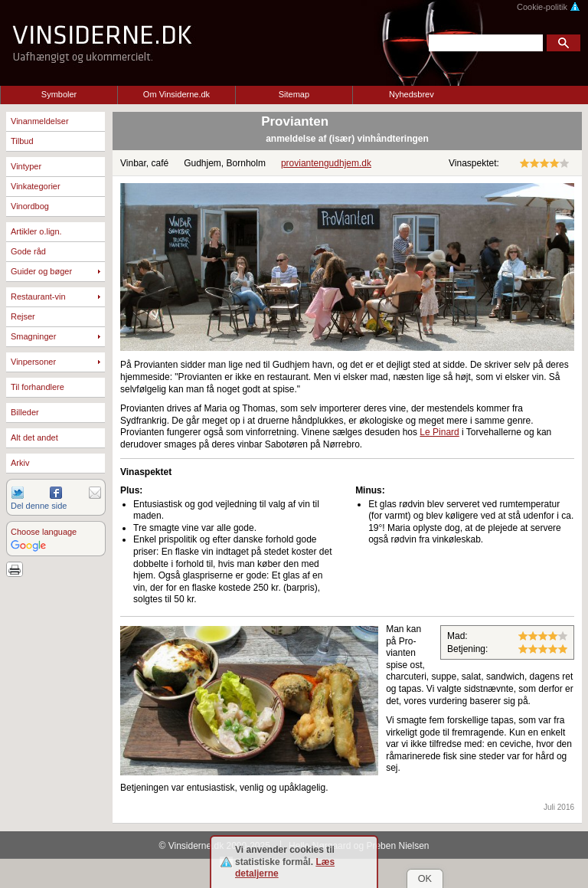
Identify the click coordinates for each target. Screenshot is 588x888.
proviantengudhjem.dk (326, 163)
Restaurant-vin (38, 297)
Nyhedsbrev (412, 94)
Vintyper (26, 166)
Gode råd (28, 251)
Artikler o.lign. (36, 231)
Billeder (25, 412)
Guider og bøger (41, 271)
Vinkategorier (36, 186)
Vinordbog (30, 206)
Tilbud (22, 141)
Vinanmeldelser (40, 121)
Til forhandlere (38, 387)
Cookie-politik (549, 7)
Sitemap (294, 94)
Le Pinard (439, 432)
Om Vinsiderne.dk (176, 94)
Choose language (44, 532)
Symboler (59, 94)
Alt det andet (34, 437)
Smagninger (33, 336)
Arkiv (20, 463)
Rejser (23, 316)
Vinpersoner (33, 362)
